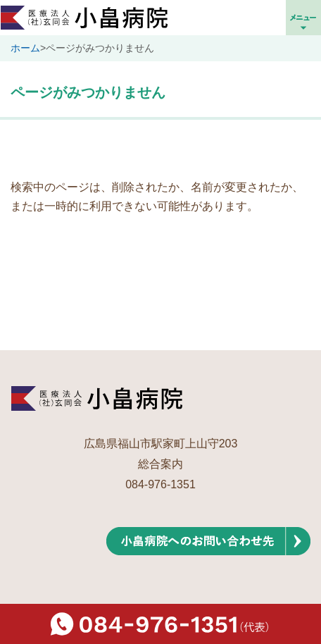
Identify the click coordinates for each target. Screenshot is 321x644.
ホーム (25, 48)
